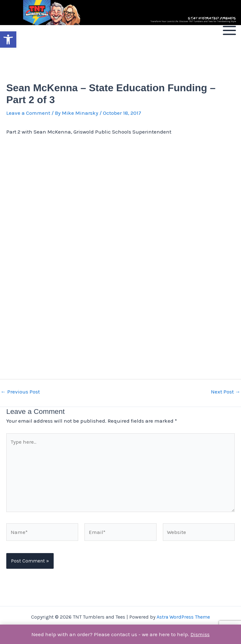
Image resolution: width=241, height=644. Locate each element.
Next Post (226, 392)
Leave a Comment (28, 113)
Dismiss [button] (200, 634)
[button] (8, 40)
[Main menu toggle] (229, 30)
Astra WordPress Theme (183, 617)
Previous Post (20, 392)
